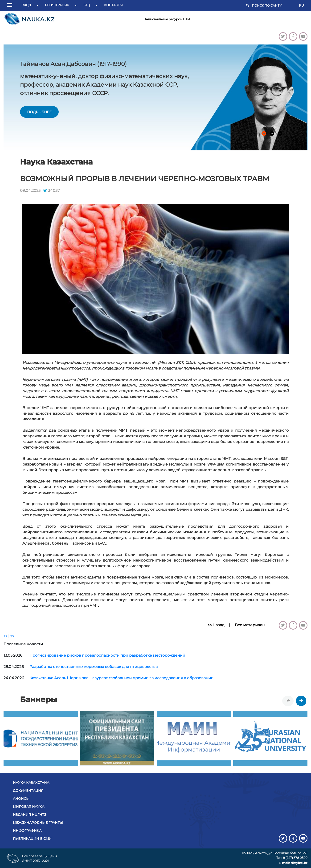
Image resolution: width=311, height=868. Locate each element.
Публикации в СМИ (32, 839)
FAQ (87, 5)
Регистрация (57, 5)
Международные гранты (38, 823)
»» (12, 636)
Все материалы (250, 625)
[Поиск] (273, 6)
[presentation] (288, 701)
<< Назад (216, 625)
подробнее (39, 112)
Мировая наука (29, 807)
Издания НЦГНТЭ (30, 815)
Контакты (113, 5)
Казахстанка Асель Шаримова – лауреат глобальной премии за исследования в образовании (121, 678)
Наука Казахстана (31, 783)
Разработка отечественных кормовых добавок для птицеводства (94, 667)
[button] (11, 5)
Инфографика (27, 831)
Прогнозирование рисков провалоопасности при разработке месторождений (107, 655)
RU (301, 5)
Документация (28, 791)
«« (5, 636)
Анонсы (21, 799)
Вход (26, 5)
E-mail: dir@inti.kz (293, 863)
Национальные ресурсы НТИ (167, 19)
